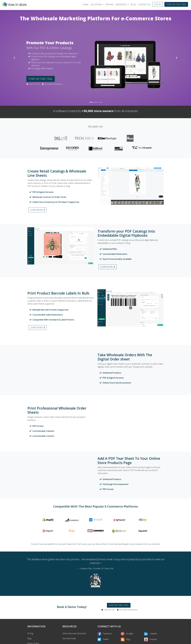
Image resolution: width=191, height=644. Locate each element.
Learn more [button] (37, 210)
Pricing (110, 4)
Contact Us (144, 4)
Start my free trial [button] (176, 4)
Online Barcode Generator (74, 633)
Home (86, 4)
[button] (14, 58)
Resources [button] (121, 4)
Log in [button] (157, 4)
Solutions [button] (96, 4)
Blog (133, 4)
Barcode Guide (69, 638)
